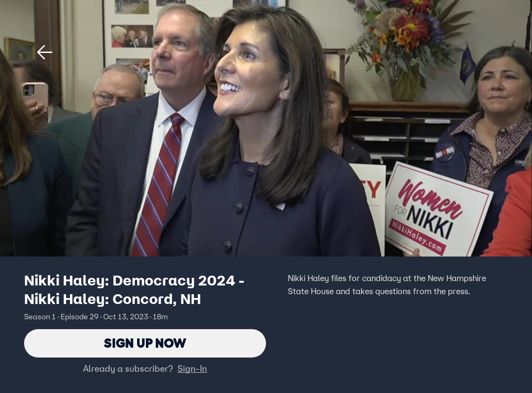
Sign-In (192, 368)
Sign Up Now (145, 343)
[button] (45, 52)
